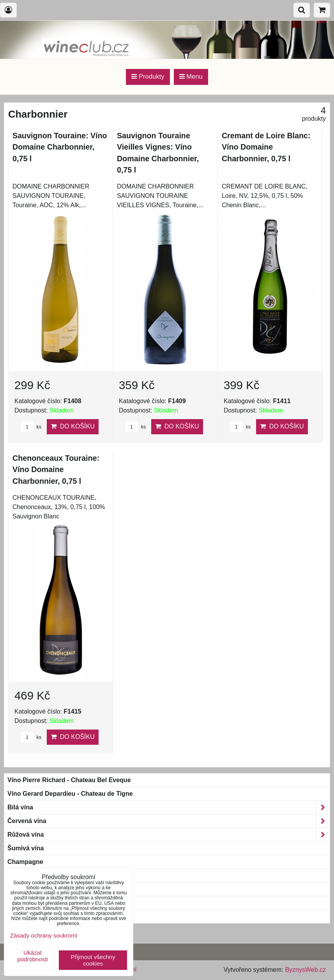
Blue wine (22, 916)
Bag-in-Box (24, 903)
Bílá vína (169, 807)
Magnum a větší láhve (40, 889)
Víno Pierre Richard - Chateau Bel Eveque (69, 780)
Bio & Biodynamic (39, 876)
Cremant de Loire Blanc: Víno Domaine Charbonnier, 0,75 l (266, 147)
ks (31, 427)
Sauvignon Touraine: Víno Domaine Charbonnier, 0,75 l (60, 147)
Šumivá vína (26, 848)
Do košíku (73, 426)
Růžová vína (169, 835)
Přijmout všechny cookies (93, 960)
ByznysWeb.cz (305, 970)
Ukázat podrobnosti (32, 956)
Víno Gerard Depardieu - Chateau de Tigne (70, 794)
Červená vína (169, 821)
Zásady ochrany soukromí (44, 935)
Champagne (25, 862)
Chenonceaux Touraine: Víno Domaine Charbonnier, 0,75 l (56, 470)
